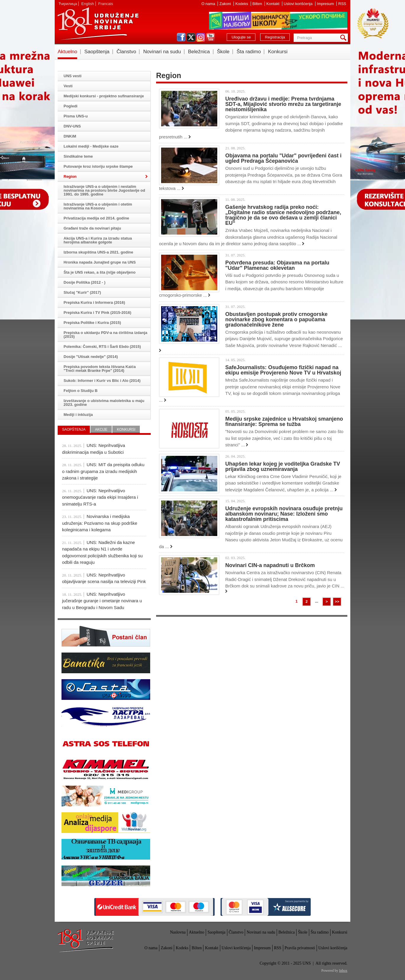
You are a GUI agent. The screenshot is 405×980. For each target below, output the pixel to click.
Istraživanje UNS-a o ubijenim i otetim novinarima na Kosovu (98, 206)
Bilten (258, 4)
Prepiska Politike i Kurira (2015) (92, 323)
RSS (342, 4)
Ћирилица (68, 4)
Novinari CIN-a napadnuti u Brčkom (270, 565)
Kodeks (242, 4)
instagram (201, 37)
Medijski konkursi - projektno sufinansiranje (104, 96)
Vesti (68, 86)
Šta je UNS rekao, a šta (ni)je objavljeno (99, 272)
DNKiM (70, 136)
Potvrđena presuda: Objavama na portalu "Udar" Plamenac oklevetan (277, 265)
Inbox (343, 971)
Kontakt (273, 4)
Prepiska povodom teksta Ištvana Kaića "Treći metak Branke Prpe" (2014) (100, 369)
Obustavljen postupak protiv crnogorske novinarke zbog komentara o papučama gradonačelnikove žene (276, 319)
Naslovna (178, 932)
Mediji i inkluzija (78, 415)
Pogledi (71, 106)
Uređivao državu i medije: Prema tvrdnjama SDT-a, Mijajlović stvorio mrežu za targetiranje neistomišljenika (283, 104)
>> (337, 602)
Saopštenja (97, 52)
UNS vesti (73, 76)
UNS (98, 24)
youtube (210, 37)
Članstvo (126, 52)
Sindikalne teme (78, 156)
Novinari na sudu (162, 52)
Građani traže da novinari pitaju (92, 228)
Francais (106, 4)
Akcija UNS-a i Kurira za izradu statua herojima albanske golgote (98, 240)
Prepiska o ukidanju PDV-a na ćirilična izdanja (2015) (105, 335)
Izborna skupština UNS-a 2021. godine (98, 252)
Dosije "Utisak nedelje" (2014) (91, 357)
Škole (223, 52)
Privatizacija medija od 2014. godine (96, 218)
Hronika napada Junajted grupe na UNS (100, 262)
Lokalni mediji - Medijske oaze (91, 146)
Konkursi (278, 52)
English (88, 4)
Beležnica (199, 52)
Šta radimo (249, 52)
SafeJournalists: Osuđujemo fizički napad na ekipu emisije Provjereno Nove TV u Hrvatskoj (283, 370)
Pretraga (344, 38)
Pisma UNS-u (76, 116)
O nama (209, 4)
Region (70, 176)
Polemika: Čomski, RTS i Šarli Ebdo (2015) (102, 347)
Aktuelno (67, 52)
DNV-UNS (72, 126)
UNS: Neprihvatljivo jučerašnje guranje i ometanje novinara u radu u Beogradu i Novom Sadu (102, 601)
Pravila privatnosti (300, 948)
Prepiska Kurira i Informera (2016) (94, 302)
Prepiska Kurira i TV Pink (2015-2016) (97, 313)
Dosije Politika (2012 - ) (85, 282)
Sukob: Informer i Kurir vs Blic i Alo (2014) (102, 381)
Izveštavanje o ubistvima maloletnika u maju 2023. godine (104, 403)
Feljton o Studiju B (81, 391)
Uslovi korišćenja (299, 4)
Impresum (326, 4)
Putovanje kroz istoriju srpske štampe (98, 166)
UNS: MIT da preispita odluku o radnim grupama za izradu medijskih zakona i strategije (103, 471)
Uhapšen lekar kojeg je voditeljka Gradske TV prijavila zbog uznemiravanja (283, 466)
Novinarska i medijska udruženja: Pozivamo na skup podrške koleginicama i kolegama (100, 523)
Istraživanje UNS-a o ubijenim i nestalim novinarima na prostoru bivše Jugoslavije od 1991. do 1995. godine (104, 190)
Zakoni (226, 4)
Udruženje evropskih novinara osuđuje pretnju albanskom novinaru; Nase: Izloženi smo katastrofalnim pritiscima (284, 514)
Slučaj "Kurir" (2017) (82, 292)
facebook (181, 37)
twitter (191, 37)
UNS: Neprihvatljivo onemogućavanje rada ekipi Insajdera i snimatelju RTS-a (100, 497)
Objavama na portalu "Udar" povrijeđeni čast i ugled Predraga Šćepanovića (283, 158)
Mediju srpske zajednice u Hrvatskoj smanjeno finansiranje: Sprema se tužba (284, 422)
